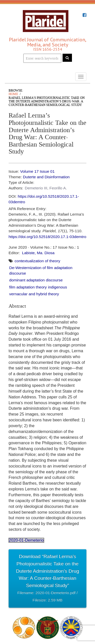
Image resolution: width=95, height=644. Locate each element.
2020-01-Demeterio (26, 540)
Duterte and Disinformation (46, 177)
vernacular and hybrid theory (34, 294)
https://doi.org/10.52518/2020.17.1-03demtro (48, 237)
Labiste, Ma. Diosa (38, 253)
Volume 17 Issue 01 (37, 171)
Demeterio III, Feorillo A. (46, 188)
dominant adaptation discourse (36, 280)
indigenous (57, 287)
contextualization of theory (37, 261)
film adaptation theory (28, 287)
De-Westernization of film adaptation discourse (41, 270)
